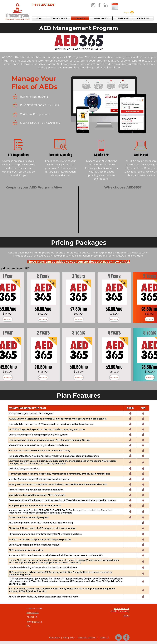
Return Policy (54, 637)
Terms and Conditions (87, 637)
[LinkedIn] (106, 5)
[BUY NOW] (7, 319)
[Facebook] (99, 5)
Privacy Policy (69, 637)
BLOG (126, 615)
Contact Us (104, 637)
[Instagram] (93, 5)
